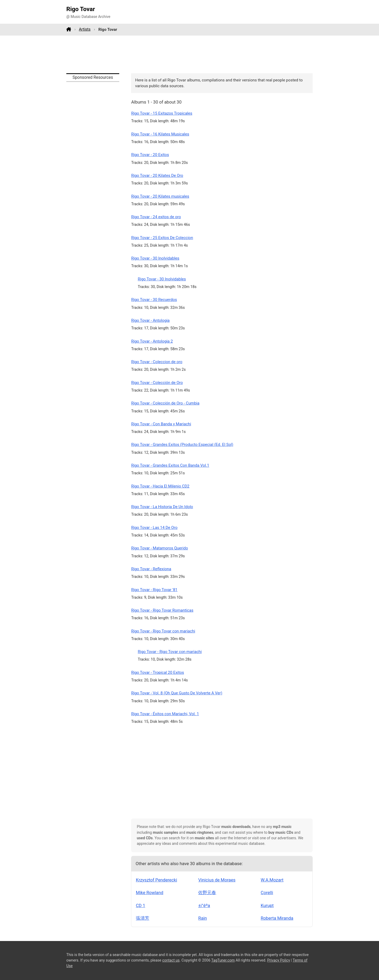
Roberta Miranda (277, 918)
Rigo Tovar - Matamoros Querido (159, 548)
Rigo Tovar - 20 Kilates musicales (160, 196)
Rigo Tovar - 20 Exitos (150, 155)
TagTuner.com (223, 960)
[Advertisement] (189, 54)
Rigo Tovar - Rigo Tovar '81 (154, 590)
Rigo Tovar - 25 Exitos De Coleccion (162, 238)
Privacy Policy (279, 960)
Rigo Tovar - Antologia (150, 320)
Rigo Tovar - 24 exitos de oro (156, 217)
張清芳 (143, 918)
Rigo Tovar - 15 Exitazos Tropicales (162, 113)
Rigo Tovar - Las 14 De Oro (154, 528)
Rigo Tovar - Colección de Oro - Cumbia (165, 403)
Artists (85, 29)
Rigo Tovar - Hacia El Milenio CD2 (160, 486)
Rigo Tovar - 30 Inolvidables (155, 258)
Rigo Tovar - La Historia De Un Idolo (162, 507)
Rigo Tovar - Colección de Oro (157, 383)
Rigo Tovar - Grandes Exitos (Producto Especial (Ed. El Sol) (182, 445)
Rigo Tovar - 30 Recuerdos (154, 300)
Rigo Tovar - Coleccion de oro (157, 362)
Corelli (267, 893)
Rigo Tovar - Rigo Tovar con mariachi (163, 631)
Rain (203, 918)
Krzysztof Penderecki (156, 880)
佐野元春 (207, 893)
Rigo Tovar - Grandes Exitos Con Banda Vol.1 (170, 465)
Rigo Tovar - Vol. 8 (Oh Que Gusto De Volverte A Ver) (177, 693)
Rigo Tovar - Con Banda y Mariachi (161, 424)
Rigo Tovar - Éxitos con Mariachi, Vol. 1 (165, 714)
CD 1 (140, 905)
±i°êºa (204, 905)
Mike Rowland (149, 893)
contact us (171, 960)
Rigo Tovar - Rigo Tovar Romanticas (162, 610)
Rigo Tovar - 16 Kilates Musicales (160, 134)
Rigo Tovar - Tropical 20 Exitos (158, 672)
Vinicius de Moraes (217, 880)
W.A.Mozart (272, 880)
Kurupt (267, 905)
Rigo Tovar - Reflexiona (151, 569)
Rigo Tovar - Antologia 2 (152, 341)
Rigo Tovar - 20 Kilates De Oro (157, 175)
